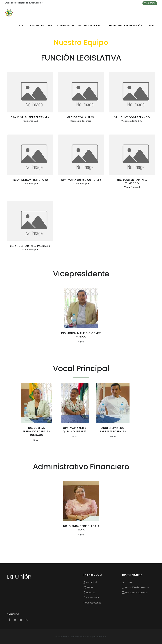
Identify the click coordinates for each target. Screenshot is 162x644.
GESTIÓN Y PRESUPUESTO (91, 25)
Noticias (89, 593)
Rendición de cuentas (135, 587)
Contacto (150, 3)
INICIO (20, 25)
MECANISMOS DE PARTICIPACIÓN (125, 25)
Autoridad (90, 582)
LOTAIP (127, 582)
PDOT (88, 587)
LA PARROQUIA (35, 25)
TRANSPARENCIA (65, 25)
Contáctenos (92, 603)
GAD (50, 25)
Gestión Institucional (135, 593)
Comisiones (91, 598)
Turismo (151, 25)
